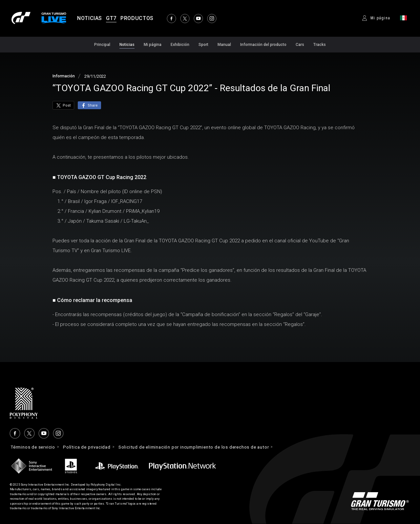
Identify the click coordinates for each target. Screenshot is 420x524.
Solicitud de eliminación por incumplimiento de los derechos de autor (208, 447)
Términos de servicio (35, 447)
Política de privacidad (93, 447)
